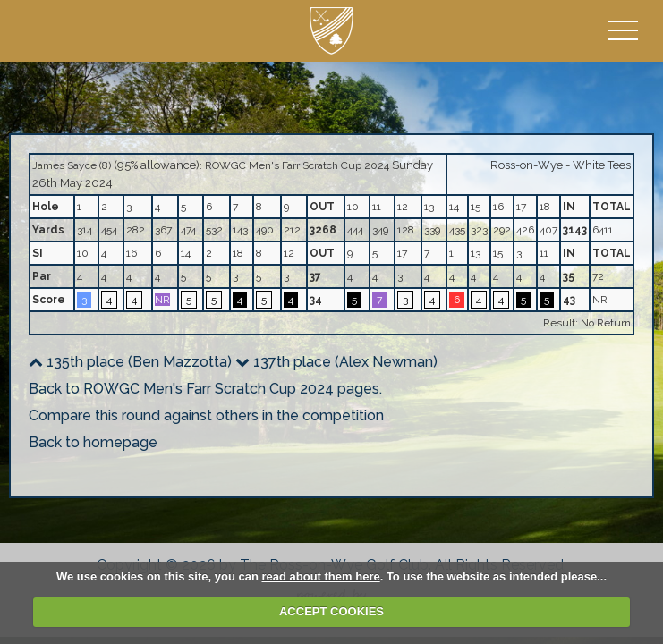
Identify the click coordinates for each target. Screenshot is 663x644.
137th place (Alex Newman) (336, 362)
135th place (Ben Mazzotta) (130, 362)
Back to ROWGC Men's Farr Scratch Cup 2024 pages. (205, 389)
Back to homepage (93, 442)
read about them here (320, 576)
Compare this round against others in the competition (206, 415)
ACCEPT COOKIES (331, 611)
